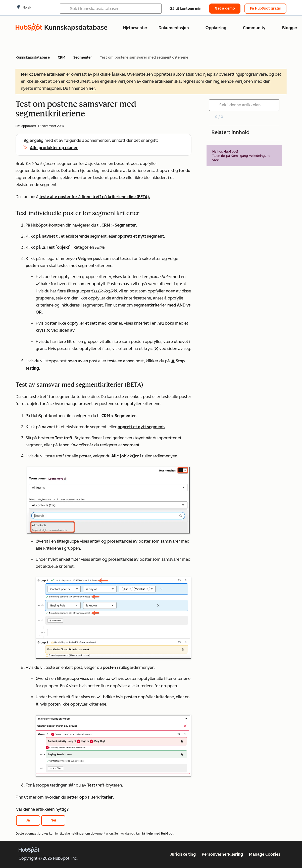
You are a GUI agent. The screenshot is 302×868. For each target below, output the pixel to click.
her (92, 88)
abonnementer (96, 140)
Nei (53, 820)
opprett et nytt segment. (141, 236)
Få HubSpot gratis (265, 8)
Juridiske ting (183, 854)
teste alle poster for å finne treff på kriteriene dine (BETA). (95, 197)
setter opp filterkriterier (90, 797)
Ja (28, 820)
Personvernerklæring (222, 854)
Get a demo (225, 8)
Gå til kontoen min (185, 9)
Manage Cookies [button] (265, 854)
